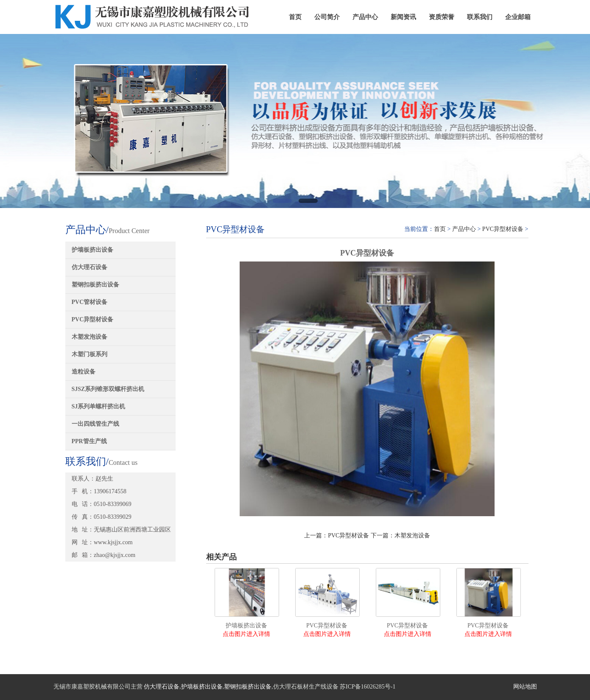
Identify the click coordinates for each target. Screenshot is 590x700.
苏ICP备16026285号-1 (368, 687)
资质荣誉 (442, 17)
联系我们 (480, 17)
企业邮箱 (518, 17)
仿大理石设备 (89, 267)
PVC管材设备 (90, 302)
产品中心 (365, 17)
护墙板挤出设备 (92, 250)
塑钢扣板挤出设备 (95, 285)
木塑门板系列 (89, 354)
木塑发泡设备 (89, 337)
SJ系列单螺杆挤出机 (99, 406)
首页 (295, 17)
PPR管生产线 (89, 441)
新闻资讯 (403, 17)
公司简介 (327, 17)
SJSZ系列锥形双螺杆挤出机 (108, 389)
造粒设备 (84, 372)
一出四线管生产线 (95, 424)
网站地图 (525, 687)
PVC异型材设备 (93, 319)
